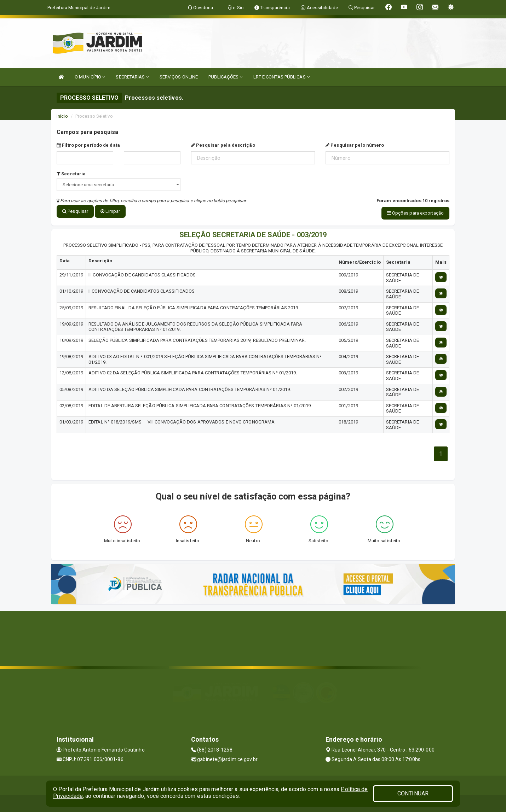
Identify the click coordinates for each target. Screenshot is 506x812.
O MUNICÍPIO (90, 77)
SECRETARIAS (132, 77)
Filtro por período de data (88, 145)
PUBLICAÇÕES (225, 77)
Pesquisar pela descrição (223, 145)
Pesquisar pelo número (355, 145)
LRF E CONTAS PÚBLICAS (281, 77)
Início (62, 116)
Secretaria (71, 174)
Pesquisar (75, 211)
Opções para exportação (415, 213)
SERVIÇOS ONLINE (179, 77)
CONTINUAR (413, 793)
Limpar (110, 211)
